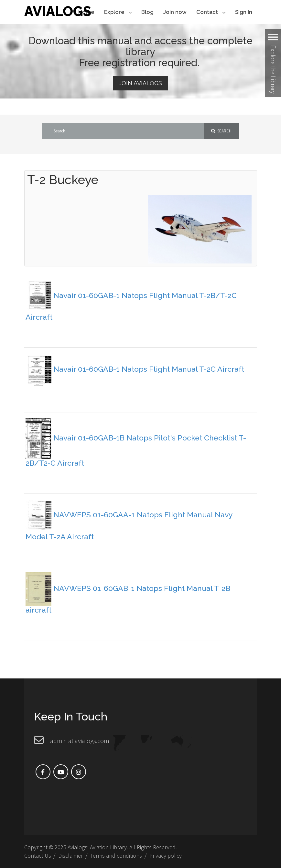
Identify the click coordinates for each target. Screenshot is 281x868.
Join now (175, 12)
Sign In (244, 12)
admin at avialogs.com (80, 741)
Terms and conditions (116, 856)
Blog (147, 12)
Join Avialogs (140, 83)
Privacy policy (166, 856)
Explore (118, 12)
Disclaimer (70, 856)
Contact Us (38, 856)
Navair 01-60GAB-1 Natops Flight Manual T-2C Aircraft (149, 369)
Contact (211, 12)
